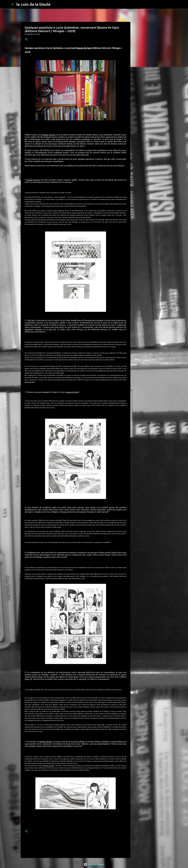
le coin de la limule (33, 4)
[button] (26, 39)
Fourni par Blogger (94, 864)
